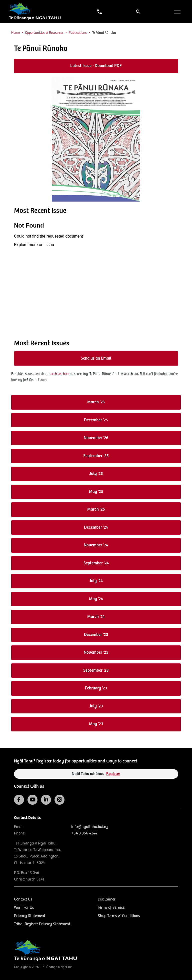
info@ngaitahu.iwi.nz (89, 827)
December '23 (96, 635)
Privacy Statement (30, 916)
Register (113, 774)
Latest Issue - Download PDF (96, 66)
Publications (78, 33)
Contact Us (23, 899)
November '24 (96, 545)
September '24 (96, 563)
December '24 (96, 528)
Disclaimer (107, 899)
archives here (60, 374)
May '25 (96, 492)
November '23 (96, 653)
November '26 (96, 438)
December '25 (96, 420)
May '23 (96, 724)
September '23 (96, 671)
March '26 (96, 402)
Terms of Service (111, 908)
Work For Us (24, 908)
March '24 (96, 617)
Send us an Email (96, 358)
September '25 (96, 456)
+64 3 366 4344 (84, 833)
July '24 (96, 581)
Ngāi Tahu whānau (96, 774)
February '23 (96, 688)
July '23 (96, 706)
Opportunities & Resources (44, 33)
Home (15, 33)
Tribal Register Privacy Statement (42, 924)
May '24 (96, 599)
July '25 (96, 474)
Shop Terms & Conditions (119, 916)
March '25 (96, 510)
